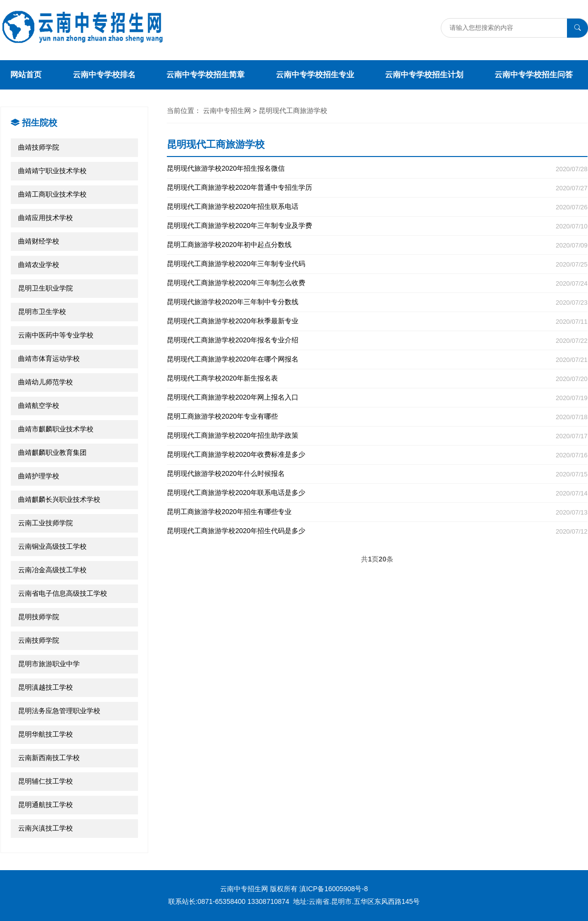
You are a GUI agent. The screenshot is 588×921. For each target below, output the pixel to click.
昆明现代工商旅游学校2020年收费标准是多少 (377, 455)
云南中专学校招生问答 (534, 75)
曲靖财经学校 (39, 241)
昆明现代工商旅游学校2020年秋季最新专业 (377, 321)
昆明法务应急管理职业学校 (59, 711)
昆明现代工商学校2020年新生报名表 (377, 378)
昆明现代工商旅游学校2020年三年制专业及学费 (377, 226)
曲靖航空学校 (39, 405)
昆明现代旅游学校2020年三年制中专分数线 (377, 302)
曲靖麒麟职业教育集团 (52, 452)
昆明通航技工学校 (45, 805)
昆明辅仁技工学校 (45, 781)
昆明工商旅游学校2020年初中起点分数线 (377, 245)
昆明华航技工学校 (45, 734)
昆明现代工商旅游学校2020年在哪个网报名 (377, 359)
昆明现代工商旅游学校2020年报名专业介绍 (377, 340)
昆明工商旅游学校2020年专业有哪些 (377, 416)
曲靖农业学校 (39, 265)
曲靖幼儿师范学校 (45, 382)
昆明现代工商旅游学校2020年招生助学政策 (377, 436)
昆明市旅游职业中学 (49, 664)
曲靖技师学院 (39, 147)
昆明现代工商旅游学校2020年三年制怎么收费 (377, 283)
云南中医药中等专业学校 (56, 335)
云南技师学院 (39, 640)
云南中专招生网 (227, 111)
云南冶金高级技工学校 (52, 570)
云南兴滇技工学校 (45, 828)
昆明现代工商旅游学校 (293, 111)
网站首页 (26, 75)
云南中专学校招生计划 (424, 75)
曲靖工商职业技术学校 (52, 194)
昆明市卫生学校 (42, 312)
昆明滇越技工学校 (45, 687)
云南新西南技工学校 (49, 758)
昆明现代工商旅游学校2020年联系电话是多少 (377, 493)
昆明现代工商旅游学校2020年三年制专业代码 (377, 264)
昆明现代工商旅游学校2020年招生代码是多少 (377, 531)
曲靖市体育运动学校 (49, 359)
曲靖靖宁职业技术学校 (52, 171)
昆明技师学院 (39, 617)
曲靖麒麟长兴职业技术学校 (59, 499)
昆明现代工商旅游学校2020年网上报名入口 (377, 397)
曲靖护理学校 (39, 476)
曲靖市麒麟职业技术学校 (56, 429)
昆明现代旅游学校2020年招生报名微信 (377, 168)
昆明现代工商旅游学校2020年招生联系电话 (377, 207)
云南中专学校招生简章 (205, 75)
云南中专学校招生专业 (315, 75)
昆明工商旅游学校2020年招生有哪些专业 (377, 512)
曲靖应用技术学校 (45, 218)
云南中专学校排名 (104, 75)
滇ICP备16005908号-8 (334, 889)
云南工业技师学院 (45, 523)
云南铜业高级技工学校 (52, 546)
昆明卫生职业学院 (45, 288)
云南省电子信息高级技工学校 (63, 593)
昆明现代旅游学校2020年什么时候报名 (377, 474)
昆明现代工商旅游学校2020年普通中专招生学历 (377, 188)
